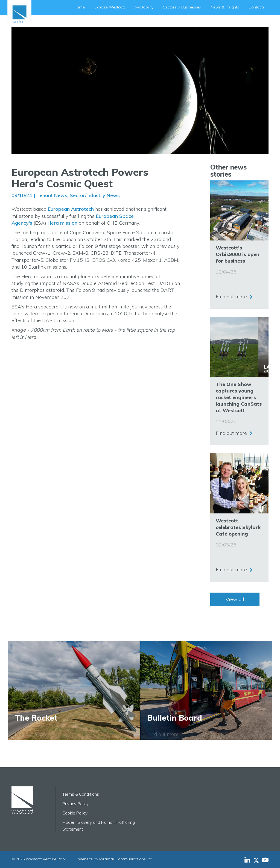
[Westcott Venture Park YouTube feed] (265, 860)
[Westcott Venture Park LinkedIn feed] (247, 860)
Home (79, 7)
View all (235, 599)
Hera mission (62, 223)
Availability (144, 7)
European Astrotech (71, 209)
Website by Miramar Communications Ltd (115, 859)
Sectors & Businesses (182, 7)
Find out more (231, 296)
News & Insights (225, 7)
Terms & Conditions (81, 794)
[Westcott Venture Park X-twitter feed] (258, 860)
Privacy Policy (75, 804)
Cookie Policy (75, 813)
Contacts (256, 7)
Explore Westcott (110, 7)
